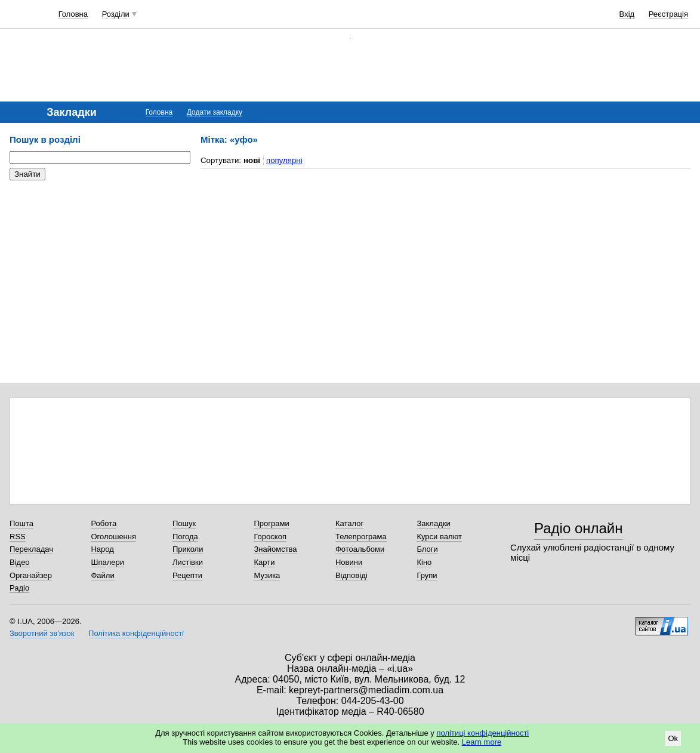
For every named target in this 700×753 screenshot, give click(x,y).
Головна (73, 14)
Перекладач (31, 549)
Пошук (184, 523)
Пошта (21, 523)
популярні (284, 160)
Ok (673, 738)
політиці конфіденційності (482, 733)
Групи (427, 575)
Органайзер (31, 575)
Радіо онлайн (579, 528)
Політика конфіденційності (136, 633)
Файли (102, 575)
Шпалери (107, 562)
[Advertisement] (99, 263)
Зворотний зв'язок (42, 633)
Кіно (424, 562)
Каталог (349, 523)
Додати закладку (215, 112)
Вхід (627, 14)
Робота (104, 523)
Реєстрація (668, 14)
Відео (20, 562)
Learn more (482, 742)
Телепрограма (361, 537)
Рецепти (187, 575)
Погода (185, 537)
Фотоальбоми (360, 549)
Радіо (19, 588)
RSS (18, 537)
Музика (267, 575)
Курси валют (439, 537)
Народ (102, 549)
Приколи (188, 549)
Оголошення (113, 537)
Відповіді (351, 575)
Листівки (188, 562)
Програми (271, 523)
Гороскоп (270, 537)
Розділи (116, 14)
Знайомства (275, 549)
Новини (349, 562)
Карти (264, 562)
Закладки (433, 523)
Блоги (427, 549)
